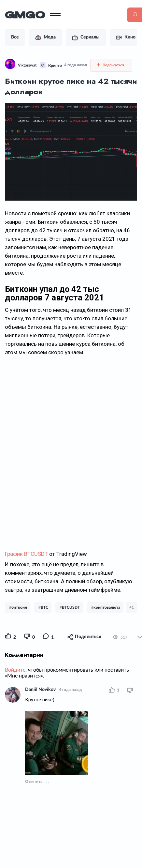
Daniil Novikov (40, 690)
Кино (126, 38)
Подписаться (111, 65)
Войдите (15, 670)
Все (15, 37)
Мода (45, 38)
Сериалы (86, 38)
